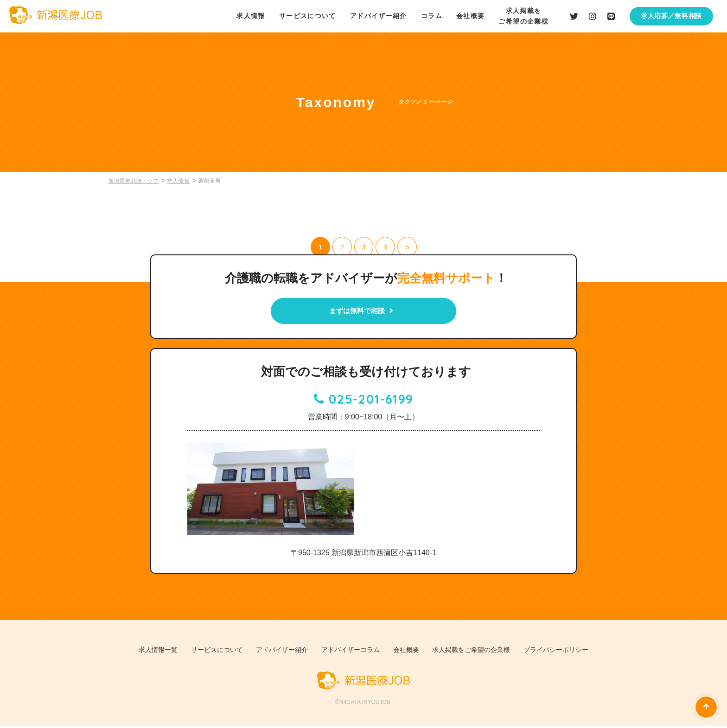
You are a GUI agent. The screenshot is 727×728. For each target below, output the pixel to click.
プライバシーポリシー (572, 653)
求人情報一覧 (142, 653)
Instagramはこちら (593, 16)
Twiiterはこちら (574, 16)
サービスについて (307, 16)
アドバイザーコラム (350, 653)
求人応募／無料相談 (671, 16)
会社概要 (471, 16)
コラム (431, 16)
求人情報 (250, 16)
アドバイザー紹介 (378, 16)
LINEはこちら (611, 16)
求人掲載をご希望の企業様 (480, 653)
